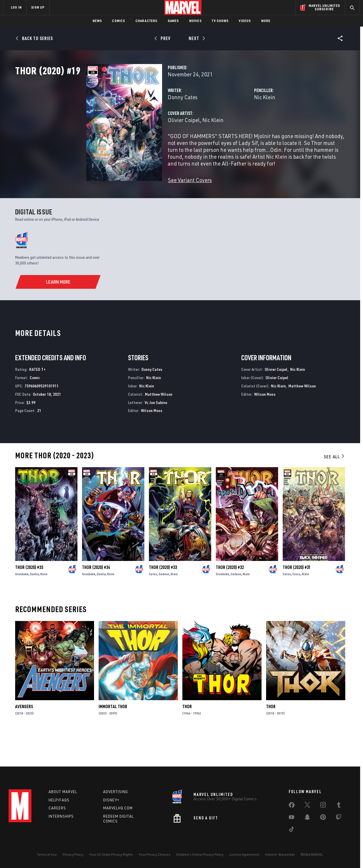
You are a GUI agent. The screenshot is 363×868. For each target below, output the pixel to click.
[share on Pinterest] (323, 818)
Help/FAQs (59, 800)
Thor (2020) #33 (163, 597)
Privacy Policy (73, 854)
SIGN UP (38, 7)
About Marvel (63, 792)
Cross (296, 604)
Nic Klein (240, 122)
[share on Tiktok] (292, 830)
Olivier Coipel (134, 145)
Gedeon (164, 604)
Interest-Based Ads (280, 854)
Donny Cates (133, 122)
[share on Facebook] (292, 806)
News (97, 21)
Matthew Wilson (159, 424)
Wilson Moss (152, 440)
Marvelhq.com (118, 808)
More (266, 21)
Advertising (116, 792)
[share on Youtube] (292, 818)
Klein (44, 604)
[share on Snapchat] (307, 818)
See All (334, 487)
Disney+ (111, 800)
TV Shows (220, 21)
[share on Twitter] (307, 806)
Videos (245, 21)
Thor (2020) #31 (297, 597)
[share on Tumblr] (339, 806)
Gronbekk (22, 604)
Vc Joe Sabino (156, 432)
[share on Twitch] (339, 818)
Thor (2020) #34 (96, 597)
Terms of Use (47, 854)
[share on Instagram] (323, 806)
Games (173, 21)
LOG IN (16, 7)
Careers (57, 808)
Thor (187, 736)
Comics (118, 21)
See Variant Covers (140, 198)
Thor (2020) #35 (29, 597)
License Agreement (244, 854)
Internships (61, 816)
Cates (153, 604)
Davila (34, 604)
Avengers (24, 736)
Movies (195, 21)
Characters (146, 21)
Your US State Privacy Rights (111, 854)
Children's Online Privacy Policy (200, 854)
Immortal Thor (113, 736)
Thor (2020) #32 (230, 597)
